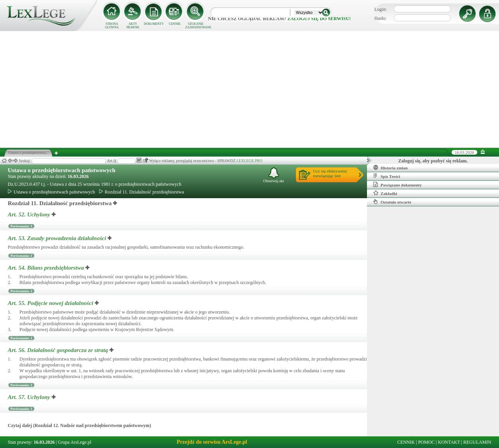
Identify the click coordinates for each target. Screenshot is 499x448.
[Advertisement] (250, 89)
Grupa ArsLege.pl (75, 442)
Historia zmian (390, 167)
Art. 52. (30, 214)
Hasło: (380, 18)
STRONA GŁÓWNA (112, 26)
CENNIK (175, 24)
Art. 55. (51, 303)
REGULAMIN (477, 442)
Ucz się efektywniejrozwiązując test (330, 173)
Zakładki (385, 193)
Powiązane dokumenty (397, 185)
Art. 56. (59, 350)
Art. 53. (58, 238)
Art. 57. (30, 397)
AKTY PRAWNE (133, 26)
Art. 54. (47, 268)
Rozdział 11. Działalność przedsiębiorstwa (142, 192)
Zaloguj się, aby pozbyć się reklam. (433, 161)
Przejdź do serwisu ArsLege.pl (212, 442)
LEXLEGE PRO (249, 161)
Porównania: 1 (21, 226)
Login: (381, 9)
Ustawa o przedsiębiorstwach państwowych (62, 170)
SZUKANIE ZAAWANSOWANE (196, 26)
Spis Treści (387, 176)
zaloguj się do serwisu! (319, 19)
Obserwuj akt (274, 175)
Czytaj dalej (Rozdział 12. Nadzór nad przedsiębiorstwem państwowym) (79, 425)
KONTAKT (449, 442)
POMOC (427, 442)
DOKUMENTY (154, 24)
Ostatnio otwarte (392, 202)
